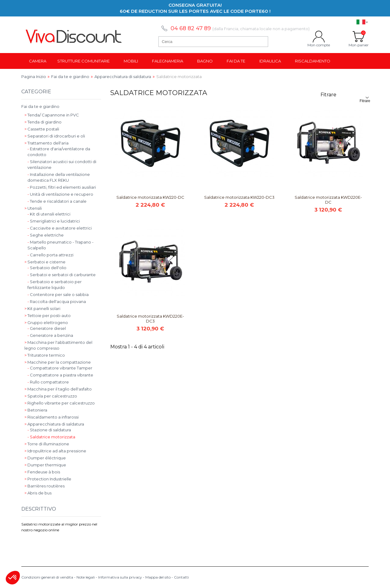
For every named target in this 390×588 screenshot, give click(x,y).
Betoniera (36, 410)
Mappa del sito (158, 577)
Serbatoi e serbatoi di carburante (62, 275)
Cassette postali (42, 129)
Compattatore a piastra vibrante (60, 375)
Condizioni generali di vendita (47, 577)
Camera (38, 61)
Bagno (205, 61)
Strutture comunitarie (83, 61)
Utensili (33, 208)
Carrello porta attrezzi (50, 255)
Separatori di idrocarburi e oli (55, 136)
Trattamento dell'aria (46, 143)
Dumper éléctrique (45, 458)
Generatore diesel (47, 328)
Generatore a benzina (50, 335)
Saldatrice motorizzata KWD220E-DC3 (150, 319)
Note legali (86, 577)
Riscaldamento (313, 61)
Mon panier (359, 37)
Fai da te (236, 61)
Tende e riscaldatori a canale (57, 201)
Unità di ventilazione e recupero (60, 194)
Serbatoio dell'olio (47, 268)
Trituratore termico (45, 355)
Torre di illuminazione (47, 444)
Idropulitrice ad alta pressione (55, 451)
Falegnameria (168, 61)
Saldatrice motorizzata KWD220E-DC (328, 200)
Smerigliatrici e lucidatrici (54, 221)
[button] (13, 578)
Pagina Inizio (34, 77)
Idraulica (270, 61)
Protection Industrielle (48, 479)
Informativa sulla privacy (120, 577)
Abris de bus (38, 493)
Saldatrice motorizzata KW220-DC (150, 197)
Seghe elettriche (46, 235)
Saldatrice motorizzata (51, 437)
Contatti (181, 577)
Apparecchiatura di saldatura (54, 424)
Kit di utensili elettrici (49, 214)
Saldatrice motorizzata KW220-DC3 (239, 197)
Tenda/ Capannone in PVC (52, 115)
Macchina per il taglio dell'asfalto (58, 389)
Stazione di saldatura (49, 430)
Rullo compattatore (48, 382)
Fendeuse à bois (42, 472)
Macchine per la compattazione (58, 362)
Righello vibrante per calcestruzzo (60, 403)
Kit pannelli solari (42, 308)
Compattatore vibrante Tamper (60, 368)
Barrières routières (44, 486)
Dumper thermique (45, 465)
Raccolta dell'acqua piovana (57, 301)
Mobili (131, 61)
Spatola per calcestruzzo (51, 396)
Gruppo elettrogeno (46, 323)
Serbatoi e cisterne (45, 262)
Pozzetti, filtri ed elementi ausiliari (62, 187)
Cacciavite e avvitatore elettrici (60, 228)
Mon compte (319, 37)
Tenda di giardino (43, 122)
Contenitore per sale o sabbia (58, 294)
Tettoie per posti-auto (48, 315)
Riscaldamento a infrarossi (51, 417)
